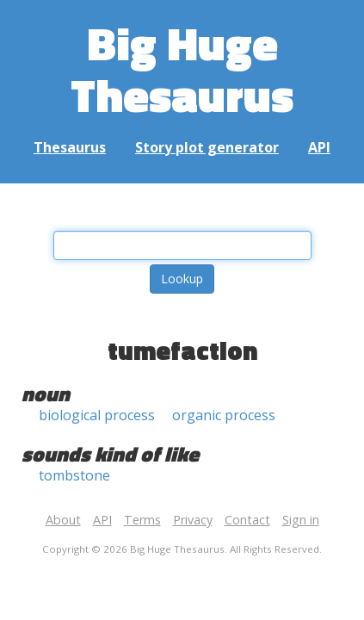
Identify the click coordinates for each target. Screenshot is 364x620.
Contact (247, 520)
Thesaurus (70, 147)
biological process (97, 415)
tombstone (74, 475)
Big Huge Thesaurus (182, 68)
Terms (142, 520)
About (63, 520)
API (319, 147)
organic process (224, 415)
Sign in (301, 520)
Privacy (193, 520)
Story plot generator (207, 147)
